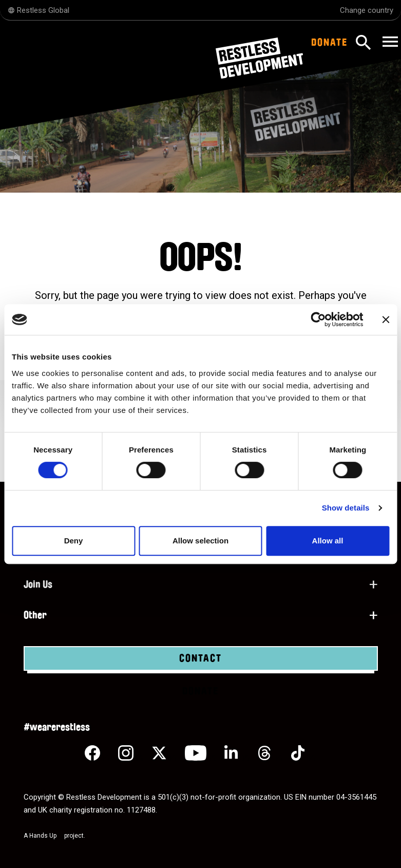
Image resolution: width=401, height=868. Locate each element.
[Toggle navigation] (389, 42)
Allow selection (200, 541)
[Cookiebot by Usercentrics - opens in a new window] (318, 319)
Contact (200, 658)
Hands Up (46, 836)
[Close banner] (386, 319)
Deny (74, 541)
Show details (346, 508)
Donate (329, 43)
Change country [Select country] (367, 10)
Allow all (328, 541)
